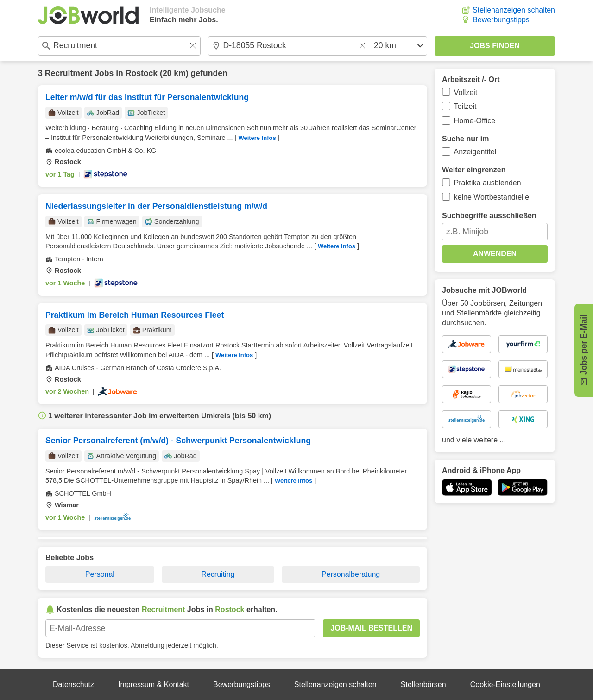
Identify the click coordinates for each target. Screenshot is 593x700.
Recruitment (69, 73)
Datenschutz (73, 684)
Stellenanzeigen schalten (514, 10)
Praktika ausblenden (488, 183)
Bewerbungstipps (501, 20)
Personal (100, 574)
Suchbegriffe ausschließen (489, 216)
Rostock (142, 73)
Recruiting (218, 574)
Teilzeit (465, 106)
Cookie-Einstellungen (505, 684)
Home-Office (475, 121)
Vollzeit (466, 92)
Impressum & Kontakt (154, 684)
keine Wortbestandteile (492, 197)
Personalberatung (351, 574)
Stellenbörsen (423, 684)
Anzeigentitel (475, 152)
